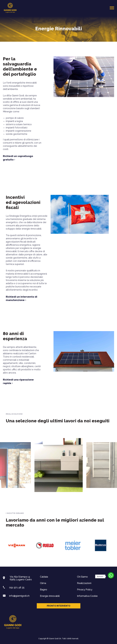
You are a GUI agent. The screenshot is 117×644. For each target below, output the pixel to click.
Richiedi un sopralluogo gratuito (18, 158)
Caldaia (44, 577)
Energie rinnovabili (50, 596)
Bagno (44, 590)
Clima (43, 583)
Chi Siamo (82, 577)
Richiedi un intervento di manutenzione (88, 299)
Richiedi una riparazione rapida (18, 381)
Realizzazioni (84, 583)
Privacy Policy (85, 590)
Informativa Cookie (87, 596)
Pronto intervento (59, 606)
